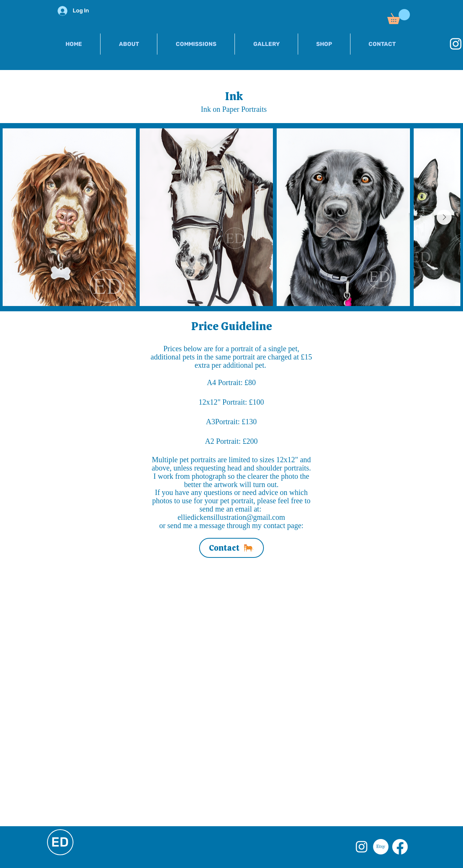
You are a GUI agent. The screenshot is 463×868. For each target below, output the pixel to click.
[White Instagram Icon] (362, 847)
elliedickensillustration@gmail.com (231, 517)
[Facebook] (400, 847)
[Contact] (231, 548)
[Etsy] (381, 847)
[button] (399, 17)
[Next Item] (444, 217)
